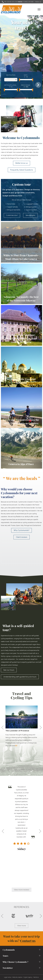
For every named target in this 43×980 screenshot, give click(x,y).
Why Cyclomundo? (21, 530)
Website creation (17, 977)
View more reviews (22, 890)
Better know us (22, 163)
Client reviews (22, 537)
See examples (30, 215)
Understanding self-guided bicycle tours (20, 677)
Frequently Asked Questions (22, 170)
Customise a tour (12, 215)
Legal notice (8, 977)
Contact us (28, 941)
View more (21, 926)
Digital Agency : (28, 977)
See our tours (9, 670)
